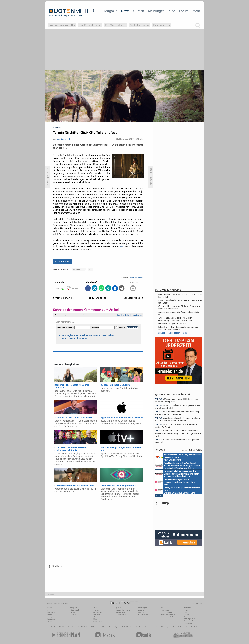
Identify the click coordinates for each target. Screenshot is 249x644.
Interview (73, 615)
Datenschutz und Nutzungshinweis (190, 618)
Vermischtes (97, 612)
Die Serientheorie (90, 25)
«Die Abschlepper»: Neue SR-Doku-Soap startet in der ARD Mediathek (180, 307)
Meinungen (156, 11)
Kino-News (165, 610)
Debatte (141, 610)
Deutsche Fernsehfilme (182, 627)
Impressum (188, 623)
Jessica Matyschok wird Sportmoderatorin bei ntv (179, 313)
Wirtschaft (97, 615)
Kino (172, 11)
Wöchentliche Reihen (123, 610)
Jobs (185, 612)
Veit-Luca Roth (64, 139)
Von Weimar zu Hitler (62, 25)
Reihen (73, 612)
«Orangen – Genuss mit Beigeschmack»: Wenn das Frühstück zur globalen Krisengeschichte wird (178, 433)
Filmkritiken (85, 627)
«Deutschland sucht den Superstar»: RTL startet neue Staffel (180, 302)
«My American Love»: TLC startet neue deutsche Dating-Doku (180, 296)
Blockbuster (134, 627)
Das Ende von (162, 25)
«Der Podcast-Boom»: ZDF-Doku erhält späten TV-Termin (176, 426)
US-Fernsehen (98, 621)
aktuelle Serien (155, 627)
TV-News (96, 610)
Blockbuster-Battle (167, 617)
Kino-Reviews (143, 615)
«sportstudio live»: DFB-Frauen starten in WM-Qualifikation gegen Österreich (178, 419)
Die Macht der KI (115, 25)
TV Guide (125, 627)
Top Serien (195, 627)
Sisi (90, 269)
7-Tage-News (52, 617)
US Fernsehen (96, 627)
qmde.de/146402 (136, 277)
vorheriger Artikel (64, 298)
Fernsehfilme (144, 627)
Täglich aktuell (121, 615)
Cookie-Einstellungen (191, 621)
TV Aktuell (63, 627)
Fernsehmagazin (74, 627)
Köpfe (95, 619)
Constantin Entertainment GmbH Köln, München (177, 474)
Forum (184, 11)
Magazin (111, 11)
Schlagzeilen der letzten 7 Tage (172, 333)
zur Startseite (98, 298)
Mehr (196, 11)
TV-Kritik (141, 612)
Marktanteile (120, 612)
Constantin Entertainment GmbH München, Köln (178, 465)
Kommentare (62, 261)
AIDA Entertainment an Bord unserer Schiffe (178, 457)
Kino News (54, 627)
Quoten (139, 11)
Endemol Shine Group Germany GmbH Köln (176, 482)
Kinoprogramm (167, 627)
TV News (105, 627)
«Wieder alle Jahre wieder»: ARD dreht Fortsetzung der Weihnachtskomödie (175, 319)
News (125, 11)
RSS (49, 610)
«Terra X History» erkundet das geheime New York (177, 441)
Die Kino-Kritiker (167, 612)
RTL (105, 173)
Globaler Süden (139, 25)
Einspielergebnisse (168, 615)
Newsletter (51, 612)
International (98, 617)
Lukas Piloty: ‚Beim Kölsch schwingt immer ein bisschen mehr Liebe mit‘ (179, 328)
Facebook (51, 619)
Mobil (50, 615)
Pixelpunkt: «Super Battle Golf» (172, 324)
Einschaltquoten (115, 627)
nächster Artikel (133, 298)
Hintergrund (74, 610)
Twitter (50, 621)
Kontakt (186, 615)
